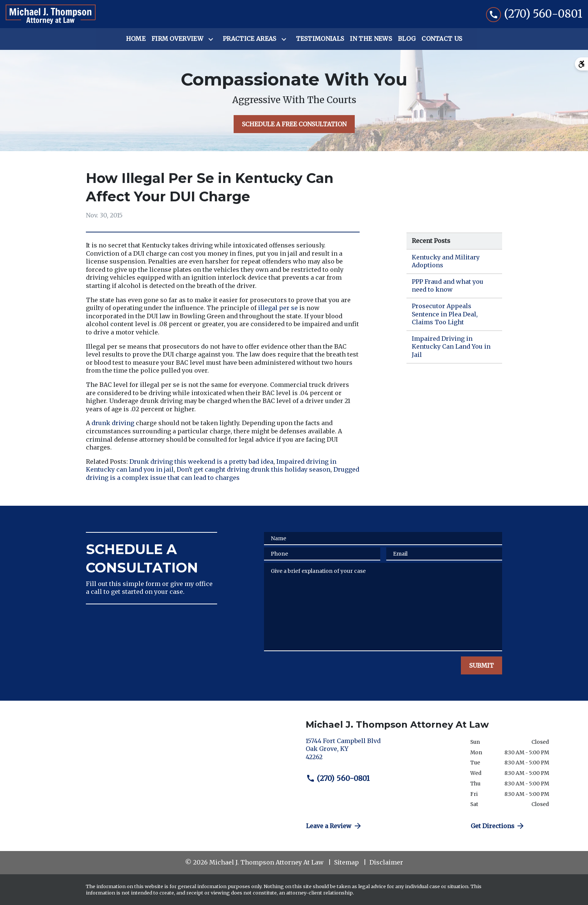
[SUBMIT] (481, 665)
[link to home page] (51, 14)
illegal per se (278, 308)
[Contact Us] (442, 39)
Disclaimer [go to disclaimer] (386, 862)
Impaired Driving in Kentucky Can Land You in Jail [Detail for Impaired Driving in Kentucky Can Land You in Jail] (451, 347)
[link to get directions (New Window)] (382, 752)
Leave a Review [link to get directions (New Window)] (334, 826)
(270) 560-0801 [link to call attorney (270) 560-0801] (338, 778)
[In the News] (371, 39)
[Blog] (407, 39)
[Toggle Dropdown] (212, 39)
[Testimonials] (320, 39)
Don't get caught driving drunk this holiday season (253, 469)
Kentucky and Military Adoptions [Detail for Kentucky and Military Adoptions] (446, 261)
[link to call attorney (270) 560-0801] (534, 14)
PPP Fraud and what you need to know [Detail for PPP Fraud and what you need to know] (448, 286)
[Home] (136, 39)
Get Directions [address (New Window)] (498, 826)
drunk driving (113, 423)
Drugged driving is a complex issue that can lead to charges (223, 473)
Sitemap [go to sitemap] (346, 862)
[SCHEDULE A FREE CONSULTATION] (294, 124)
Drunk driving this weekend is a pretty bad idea (201, 461)
